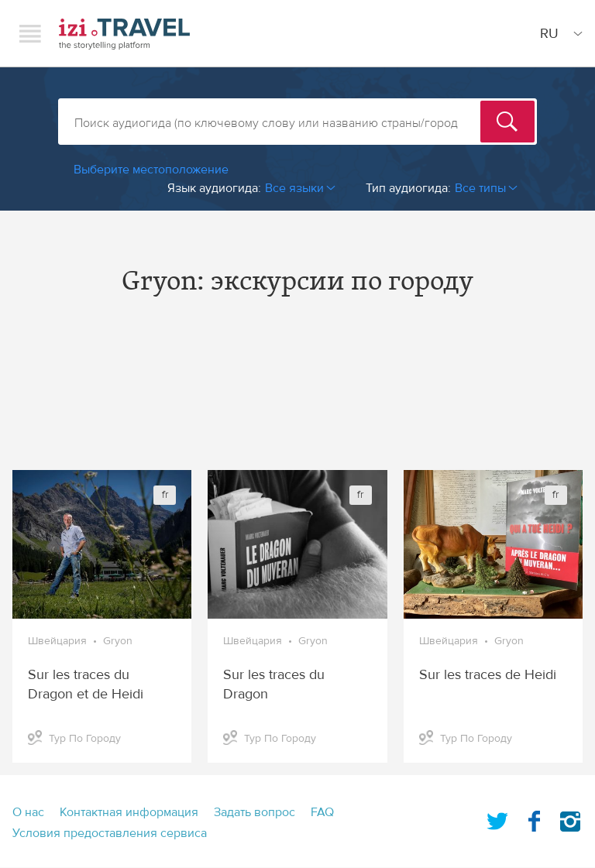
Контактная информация (129, 812)
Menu (30, 33)
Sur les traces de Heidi (488, 675)
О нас (28, 812)
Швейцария (57, 641)
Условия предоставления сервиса (110, 833)
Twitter (497, 818)
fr (165, 495)
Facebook (534, 818)
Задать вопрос (255, 812)
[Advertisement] (297, 396)
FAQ (322, 812)
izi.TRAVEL (124, 34)
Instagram (570, 818)
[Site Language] (558, 33)
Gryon (118, 641)
